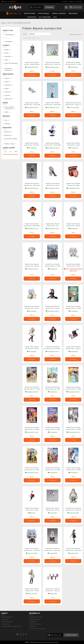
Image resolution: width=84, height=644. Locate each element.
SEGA (7, 112)
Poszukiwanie (49, 7)
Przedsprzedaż (10, 35)
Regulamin (33, 626)
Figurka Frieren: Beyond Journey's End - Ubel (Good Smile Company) (73, 550)
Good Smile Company (11, 140)
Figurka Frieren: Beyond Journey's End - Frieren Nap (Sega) (32, 104)
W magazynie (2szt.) (33, 67)
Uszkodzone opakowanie (9, 69)
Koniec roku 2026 (74, 107)
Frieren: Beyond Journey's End (10, 108)
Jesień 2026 (53, 513)
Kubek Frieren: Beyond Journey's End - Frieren (73, 144)
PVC (7, 120)
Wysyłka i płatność (7, 617)
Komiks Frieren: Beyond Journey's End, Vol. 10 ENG (73, 388)
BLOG (55, 17)
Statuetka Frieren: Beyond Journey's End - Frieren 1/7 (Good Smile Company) (73, 104)
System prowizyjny (35, 624)
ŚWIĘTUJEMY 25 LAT (14, 13)
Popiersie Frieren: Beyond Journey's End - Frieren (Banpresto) (32, 308)
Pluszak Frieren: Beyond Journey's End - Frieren (73, 265)
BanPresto (9, 132)
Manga (8, 50)
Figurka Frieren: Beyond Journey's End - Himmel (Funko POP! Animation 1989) (73, 225)
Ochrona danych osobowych (38, 629)
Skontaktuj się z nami (36, 617)
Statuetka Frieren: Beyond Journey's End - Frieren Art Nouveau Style (73, 509)
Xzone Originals (44, 13)
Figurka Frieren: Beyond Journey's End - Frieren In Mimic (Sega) (73, 348)
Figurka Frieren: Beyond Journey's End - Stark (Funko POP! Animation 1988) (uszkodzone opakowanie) (32, 225)
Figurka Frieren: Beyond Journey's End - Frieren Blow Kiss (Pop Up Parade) (52, 104)
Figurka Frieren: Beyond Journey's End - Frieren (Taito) (32, 348)
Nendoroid (9, 135)
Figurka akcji (9, 99)
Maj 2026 (33, 513)
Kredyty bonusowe (7, 622)
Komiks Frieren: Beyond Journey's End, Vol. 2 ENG (52, 428)
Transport (71, 2)
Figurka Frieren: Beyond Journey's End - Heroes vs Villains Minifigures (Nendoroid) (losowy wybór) (53, 590)
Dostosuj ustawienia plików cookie (11, 626)
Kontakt (65, 2)
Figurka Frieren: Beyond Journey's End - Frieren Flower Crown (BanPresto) (52, 185)
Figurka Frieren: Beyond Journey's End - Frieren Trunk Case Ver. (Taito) (53, 550)
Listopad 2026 (53, 553)
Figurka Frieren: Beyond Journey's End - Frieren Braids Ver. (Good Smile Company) (32, 590)
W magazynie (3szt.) (53, 188)
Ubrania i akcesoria (59, 13)
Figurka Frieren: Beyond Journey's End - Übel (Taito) (32, 184)
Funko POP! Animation (11, 64)
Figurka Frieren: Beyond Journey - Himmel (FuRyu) (32, 63)
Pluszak (8, 95)
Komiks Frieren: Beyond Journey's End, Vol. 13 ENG (53, 265)
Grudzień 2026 (74, 553)
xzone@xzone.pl (9, 2)
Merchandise (73, 13)
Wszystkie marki (30, 13)
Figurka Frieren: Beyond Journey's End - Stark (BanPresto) (32, 509)
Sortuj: (25, 34)
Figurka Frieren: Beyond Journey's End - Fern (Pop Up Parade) (52, 348)
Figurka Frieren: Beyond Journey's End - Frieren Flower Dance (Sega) (53, 509)
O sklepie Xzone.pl (35, 619)
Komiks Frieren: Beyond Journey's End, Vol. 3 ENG (52, 469)
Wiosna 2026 (53, 594)
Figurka (8, 78)
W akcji (8, 38)
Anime (8, 53)
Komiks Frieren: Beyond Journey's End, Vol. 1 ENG (52, 388)
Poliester (8, 124)
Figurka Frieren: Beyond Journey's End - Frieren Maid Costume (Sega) (53, 144)
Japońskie (9, 56)
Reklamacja (33, 622)
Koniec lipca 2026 (74, 513)
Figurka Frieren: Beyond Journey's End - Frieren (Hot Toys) (32, 550)
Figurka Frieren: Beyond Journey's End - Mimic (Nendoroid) (73, 185)
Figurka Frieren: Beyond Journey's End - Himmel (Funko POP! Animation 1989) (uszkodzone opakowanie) (32, 265)
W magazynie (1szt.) (53, 107)
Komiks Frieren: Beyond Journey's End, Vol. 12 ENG (73, 307)
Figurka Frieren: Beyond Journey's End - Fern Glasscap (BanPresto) (53, 225)
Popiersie (8, 92)
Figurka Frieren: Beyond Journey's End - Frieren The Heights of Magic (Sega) (52, 64)
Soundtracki (32, 17)
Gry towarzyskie (45, 17)
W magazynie (9, 42)
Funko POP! (9, 85)
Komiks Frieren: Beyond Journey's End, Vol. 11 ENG (32, 388)
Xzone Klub (79, 2)
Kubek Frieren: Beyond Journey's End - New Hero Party (32, 144)
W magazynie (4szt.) (53, 148)
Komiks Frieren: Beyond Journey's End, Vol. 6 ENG (32, 469)
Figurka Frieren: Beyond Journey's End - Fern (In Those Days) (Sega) (53, 308)
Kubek (7, 89)
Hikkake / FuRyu (10, 144)
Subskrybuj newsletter (71, 635)
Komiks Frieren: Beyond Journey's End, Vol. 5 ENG (73, 428)
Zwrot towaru (6, 624)
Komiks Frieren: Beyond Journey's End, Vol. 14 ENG (73, 63)
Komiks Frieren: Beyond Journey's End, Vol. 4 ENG (73, 469)
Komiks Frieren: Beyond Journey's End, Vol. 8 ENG (32, 428)
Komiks (8, 82)
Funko (7, 60)
